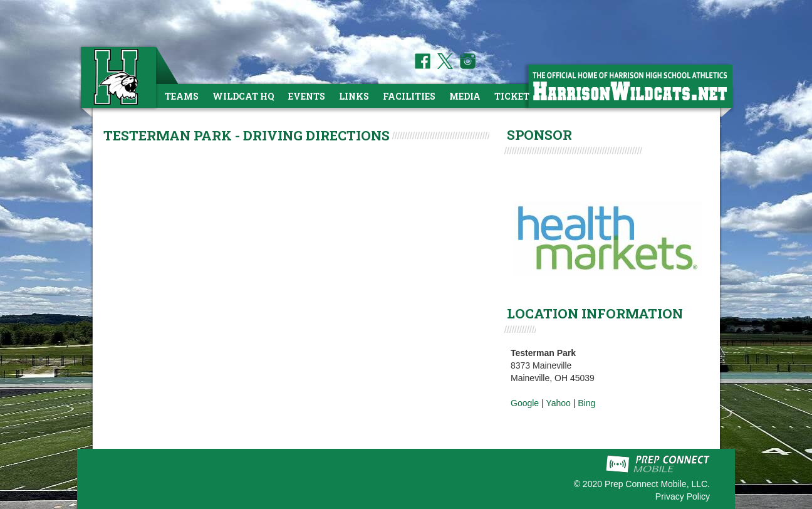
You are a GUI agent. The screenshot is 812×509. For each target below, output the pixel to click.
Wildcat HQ (243, 96)
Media (465, 96)
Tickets (515, 96)
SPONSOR (539, 135)
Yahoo (558, 403)
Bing (586, 403)
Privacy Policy (683, 496)
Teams (182, 96)
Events (307, 96)
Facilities (409, 96)
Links (354, 96)
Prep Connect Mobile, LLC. (657, 484)
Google (525, 403)
